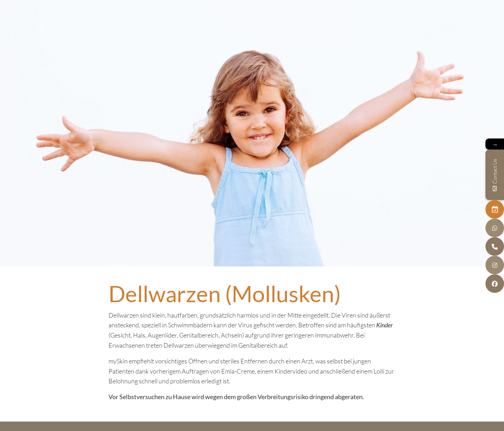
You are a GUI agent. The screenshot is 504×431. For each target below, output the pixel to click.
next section (252, 252)
